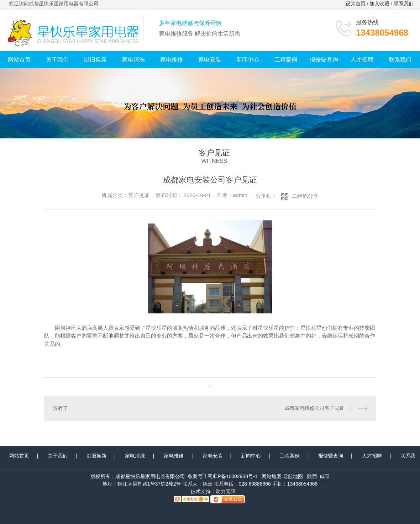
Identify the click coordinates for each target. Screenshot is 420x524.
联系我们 (404, 4)
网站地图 (272, 476)
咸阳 (325, 476)
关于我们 (57, 60)
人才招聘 (362, 60)
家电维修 (172, 60)
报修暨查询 (324, 60)
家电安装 (210, 60)
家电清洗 (133, 60)
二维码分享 (305, 196)
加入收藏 (379, 4)
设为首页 (356, 4)
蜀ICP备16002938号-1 (232, 476)
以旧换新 (95, 60)
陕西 (312, 476)
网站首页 (19, 60)
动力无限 (226, 491)
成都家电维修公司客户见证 (315, 408)
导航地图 (293, 476)
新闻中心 (248, 60)
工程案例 (286, 60)
